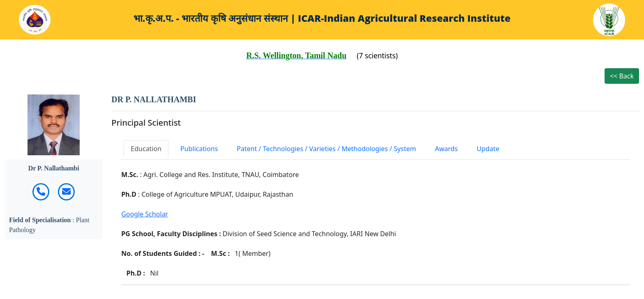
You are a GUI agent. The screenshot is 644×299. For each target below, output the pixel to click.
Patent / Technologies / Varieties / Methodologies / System (327, 149)
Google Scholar (145, 214)
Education (146, 149)
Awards (446, 149)
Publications (199, 149)
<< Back (622, 76)
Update (488, 149)
